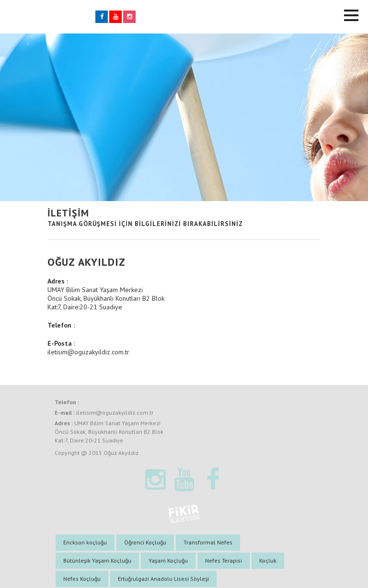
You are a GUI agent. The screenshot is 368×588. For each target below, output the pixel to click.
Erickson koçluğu (85, 542)
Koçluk (268, 560)
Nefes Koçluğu (82, 579)
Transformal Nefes (208, 542)
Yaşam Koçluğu (168, 560)
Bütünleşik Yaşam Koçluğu (97, 560)
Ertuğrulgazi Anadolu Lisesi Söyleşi (163, 579)
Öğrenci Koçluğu (145, 542)
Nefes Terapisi (224, 560)
